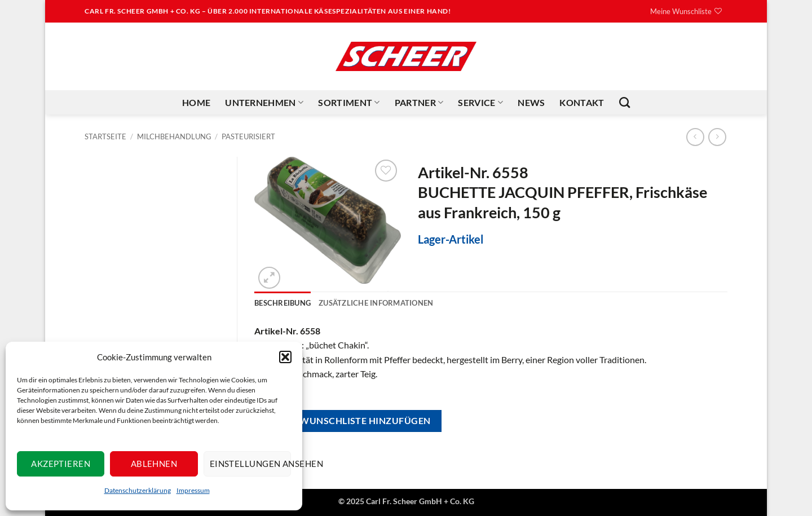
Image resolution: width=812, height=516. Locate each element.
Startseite (105, 136)
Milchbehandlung (174, 136)
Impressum (193, 490)
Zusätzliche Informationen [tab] (376, 303)
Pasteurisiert (248, 136)
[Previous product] (717, 137)
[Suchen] (625, 102)
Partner (419, 103)
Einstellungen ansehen (250, 464)
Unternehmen (264, 103)
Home (196, 102)
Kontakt (582, 102)
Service (480, 103)
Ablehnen (154, 464)
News (531, 102)
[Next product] (695, 137)
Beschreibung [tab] (283, 303)
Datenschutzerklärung (138, 490)
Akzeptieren (61, 464)
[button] (285, 357)
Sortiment (349, 103)
